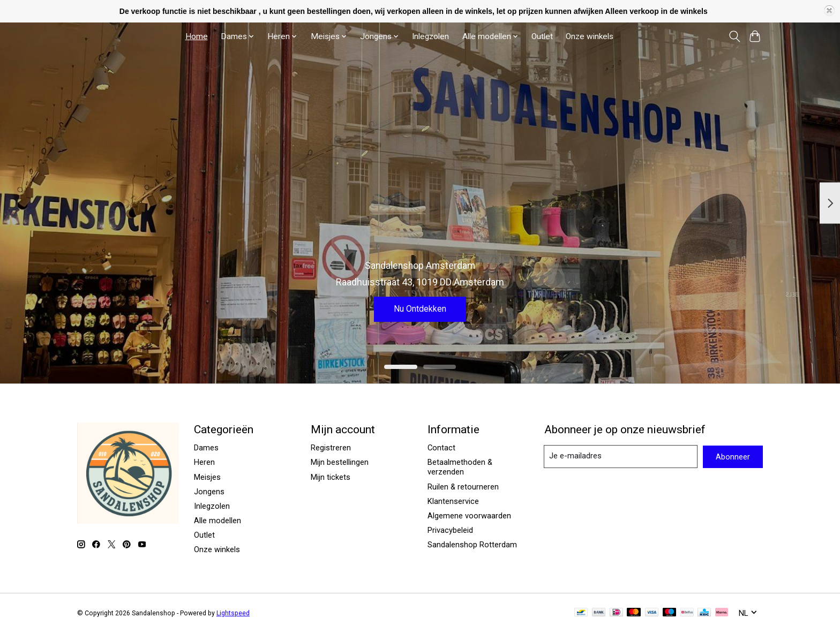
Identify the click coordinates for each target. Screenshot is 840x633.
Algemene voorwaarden (469, 516)
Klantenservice (453, 501)
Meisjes (207, 477)
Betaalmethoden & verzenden (460, 467)
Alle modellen (217, 521)
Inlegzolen (430, 36)
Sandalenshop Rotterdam (472, 545)
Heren (204, 462)
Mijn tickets (331, 477)
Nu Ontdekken (420, 307)
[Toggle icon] (734, 36)
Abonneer (733, 457)
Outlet (542, 36)
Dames (206, 448)
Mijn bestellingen (340, 462)
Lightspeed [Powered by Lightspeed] (233, 613)
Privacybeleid (450, 530)
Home (197, 36)
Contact (441, 448)
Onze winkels (590, 36)
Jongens (209, 492)
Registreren (331, 448)
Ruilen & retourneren (463, 487)
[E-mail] (621, 457)
